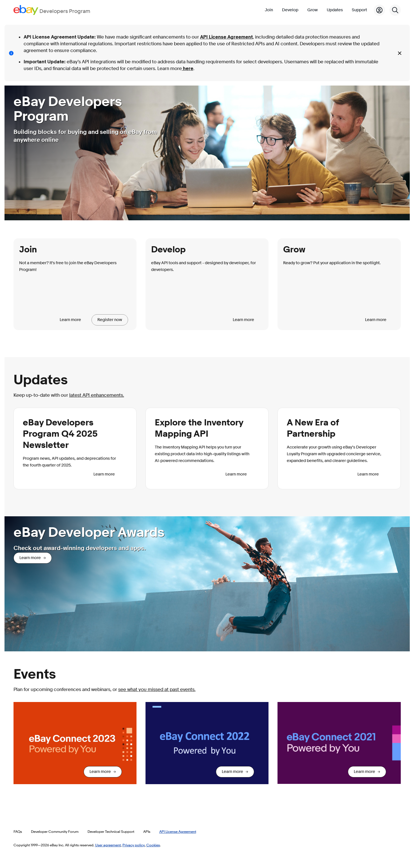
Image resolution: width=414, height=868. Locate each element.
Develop (290, 10)
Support (359, 10)
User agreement (108, 845)
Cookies (153, 845)
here (188, 69)
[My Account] (379, 10)
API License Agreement (226, 37)
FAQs (18, 831)
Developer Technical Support (111, 831)
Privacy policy (134, 845)
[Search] (395, 10)
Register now (110, 320)
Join (269, 10)
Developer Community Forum (55, 831)
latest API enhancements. (97, 395)
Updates (335, 10)
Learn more (70, 320)
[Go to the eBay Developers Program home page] (52, 10)
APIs (147, 831)
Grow (313, 10)
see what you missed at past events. (157, 689)
